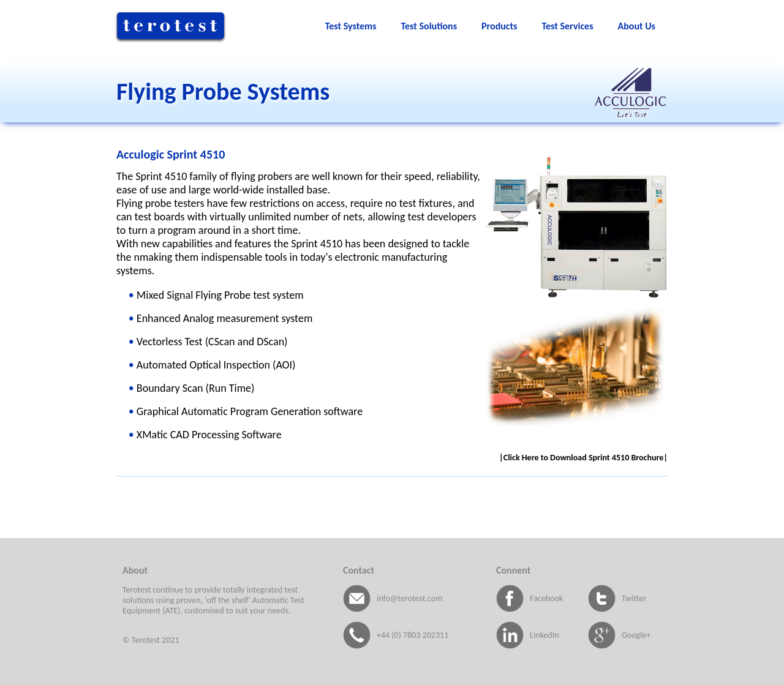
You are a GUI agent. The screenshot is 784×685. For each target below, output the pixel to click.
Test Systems (351, 26)
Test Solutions (429, 26)
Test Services (567, 26)
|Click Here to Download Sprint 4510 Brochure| (583, 458)
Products (499, 26)
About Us (637, 26)
